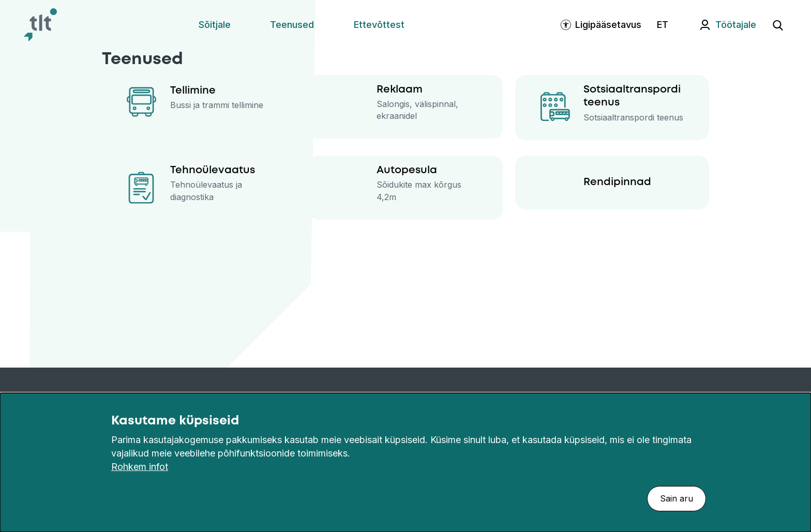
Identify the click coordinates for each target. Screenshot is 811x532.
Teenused (292, 25)
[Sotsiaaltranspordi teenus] (612, 108)
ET (663, 25)
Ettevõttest (379, 25)
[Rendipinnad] (612, 183)
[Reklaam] (405, 107)
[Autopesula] (405, 188)
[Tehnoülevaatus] (199, 188)
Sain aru (677, 498)
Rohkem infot (140, 467)
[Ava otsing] (778, 25)
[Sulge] (798, 421)
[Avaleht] (40, 25)
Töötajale (736, 25)
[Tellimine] (199, 102)
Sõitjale (215, 25)
